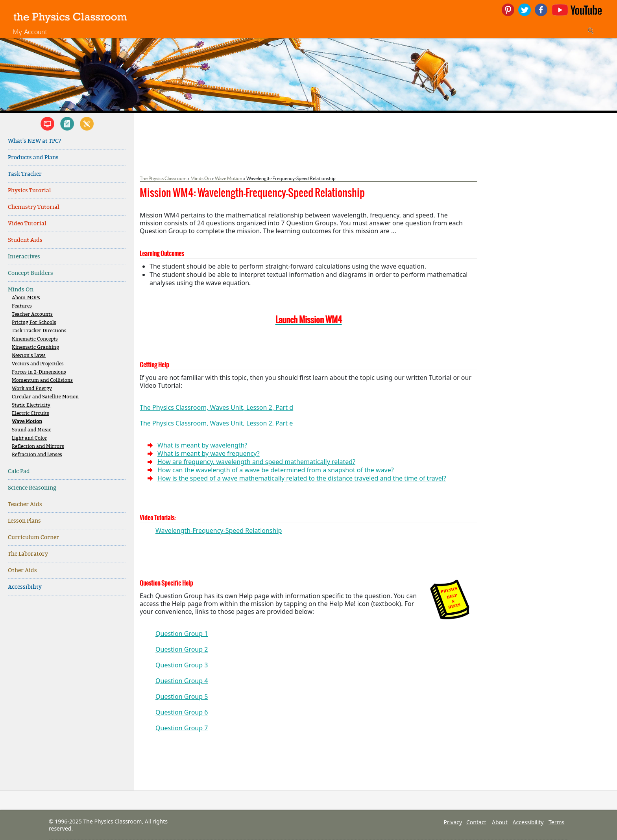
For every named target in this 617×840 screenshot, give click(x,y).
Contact (476, 822)
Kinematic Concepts (35, 339)
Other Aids (22, 570)
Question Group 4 (182, 681)
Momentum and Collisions (42, 380)
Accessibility (25, 587)
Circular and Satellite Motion (45, 397)
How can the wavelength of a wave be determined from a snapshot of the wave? (276, 470)
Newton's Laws (29, 356)
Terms (556, 822)
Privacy (453, 822)
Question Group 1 (182, 634)
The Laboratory (28, 554)
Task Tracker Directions (39, 331)
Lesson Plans (24, 521)
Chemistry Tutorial (33, 207)
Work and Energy (32, 389)
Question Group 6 (182, 712)
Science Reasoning (32, 488)
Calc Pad (19, 471)
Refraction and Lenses (37, 455)
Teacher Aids (25, 504)
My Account (30, 32)
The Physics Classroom (163, 178)
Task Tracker (25, 174)
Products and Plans (33, 157)
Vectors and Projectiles (38, 364)
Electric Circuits (30, 414)
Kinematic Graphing (35, 347)
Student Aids (25, 240)
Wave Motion (27, 422)
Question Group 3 (182, 665)
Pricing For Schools (34, 323)
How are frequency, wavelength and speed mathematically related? (256, 462)
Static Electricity (31, 405)
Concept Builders (30, 273)
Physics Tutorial (29, 191)
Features (22, 306)
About (500, 822)
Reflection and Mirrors (38, 447)
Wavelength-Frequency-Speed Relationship (219, 531)
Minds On (21, 290)
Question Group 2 (182, 649)
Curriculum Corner (33, 537)
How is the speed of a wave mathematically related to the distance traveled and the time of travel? (302, 478)
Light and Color (30, 438)
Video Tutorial (27, 224)
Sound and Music (31, 430)
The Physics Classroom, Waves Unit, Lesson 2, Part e (216, 423)
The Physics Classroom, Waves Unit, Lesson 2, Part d (216, 407)
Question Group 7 (182, 728)
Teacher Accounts (32, 314)
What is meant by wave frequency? (209, 453)
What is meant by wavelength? (202, 445)
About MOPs (26, 298)
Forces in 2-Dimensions (39, 372)
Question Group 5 (182, 696)
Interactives (24, 257)
